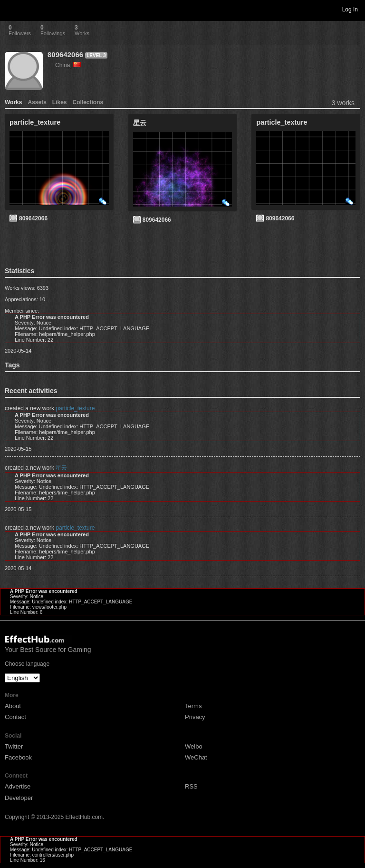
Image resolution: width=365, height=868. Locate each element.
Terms (193, 706)
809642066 (65, 54)
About (13, 706)
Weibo (194, 746)
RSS (191, 786)
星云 (61, 468)
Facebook (18, 757)
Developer (19, 798)
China (68, 65)
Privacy (195, 717)
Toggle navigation (11, 9)
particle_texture (75, 408)
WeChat (196, 757)
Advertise (18, 786)
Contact (15, 717)
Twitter (14, 746)
